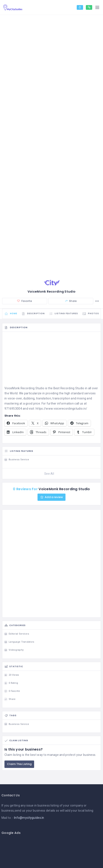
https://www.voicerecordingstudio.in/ (61, 409)
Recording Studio (72, 388)
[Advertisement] (51, 360)
